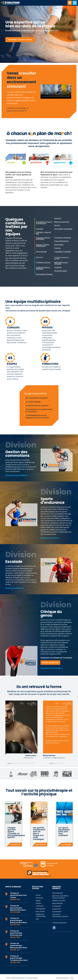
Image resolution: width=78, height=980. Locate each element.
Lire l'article (15, 844)
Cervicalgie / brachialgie (63, 229)
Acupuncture (57, 909)
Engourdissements (61, 241)
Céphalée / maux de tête (43, 233)
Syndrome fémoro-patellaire (43, 268)
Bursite (57, 225)
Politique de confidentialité (41, 915)
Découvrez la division (49, 538)
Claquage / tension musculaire (43, 238)
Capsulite (40, 229)
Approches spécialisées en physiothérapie (60, 897)
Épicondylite (59, 245)
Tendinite (58, 267)
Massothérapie (57, 903)
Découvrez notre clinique (16, 475)
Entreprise (39, 898)
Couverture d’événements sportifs (60, 915)
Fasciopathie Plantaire (44, 274)
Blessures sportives (62, 222)
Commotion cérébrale (63, 238)
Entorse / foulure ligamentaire (43, 245)
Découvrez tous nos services (20, 40)
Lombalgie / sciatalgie (63, 252)
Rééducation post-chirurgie (61, 263)
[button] (9, 763)
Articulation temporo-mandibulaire (44, 222)
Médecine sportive (59, 901)
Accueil (38, 895)
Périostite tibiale (60, 271)
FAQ (37, 919)
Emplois (38, 903)
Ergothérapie (57, 911)
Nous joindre (40, 911)
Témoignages (41, 909)
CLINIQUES (40, 906)
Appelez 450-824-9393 (50, 663)
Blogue (38, 900)
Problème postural (43, 262)
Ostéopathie (57, 906)
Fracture (57, 248)
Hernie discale (41, 252)
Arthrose (58, 218)
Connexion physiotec (59, 923)
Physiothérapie (57, 893)
